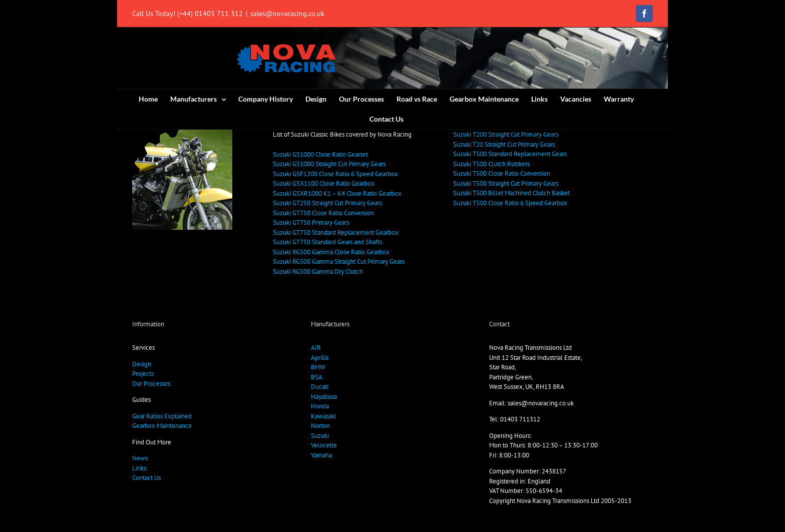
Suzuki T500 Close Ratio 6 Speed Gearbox (510, 203)
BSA (317, 377)
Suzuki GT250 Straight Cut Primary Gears (327, 203)
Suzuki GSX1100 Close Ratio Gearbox (324, 183)
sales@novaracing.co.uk (287, 14)
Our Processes (151, 384)
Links (139, 468)
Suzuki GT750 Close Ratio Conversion (323, 213)
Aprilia (320, 358)
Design (142, 364)
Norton (320, 426)
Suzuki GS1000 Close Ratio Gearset (320, 154)
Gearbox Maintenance (162, 426)
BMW (318, 367)
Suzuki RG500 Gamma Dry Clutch (318, 272)
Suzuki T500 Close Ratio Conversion (502, 173)
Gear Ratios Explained (162, 416)
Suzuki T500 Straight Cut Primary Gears (506, 183)
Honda (320, 406)
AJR (316, 348)
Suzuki (320, 436)
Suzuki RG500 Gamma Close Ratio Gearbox (331, 252)
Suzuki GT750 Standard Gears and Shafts (327, 242)
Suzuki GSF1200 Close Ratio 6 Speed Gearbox (335, 174)
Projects (143, 374)
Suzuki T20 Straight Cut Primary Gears (504, 144)
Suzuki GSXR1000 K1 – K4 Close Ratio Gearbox (337, 193)
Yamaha (321, 455)
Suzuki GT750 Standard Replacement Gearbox (336, 232)
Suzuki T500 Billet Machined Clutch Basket (511, 193)
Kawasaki (323, 416)
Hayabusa (324, 397)
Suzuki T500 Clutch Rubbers (491, 164)
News (140, 458)
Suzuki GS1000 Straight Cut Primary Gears (329, 164)
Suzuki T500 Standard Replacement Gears (510, 154)
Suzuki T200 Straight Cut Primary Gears (506, 134)
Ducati (320, 387)
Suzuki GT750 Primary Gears (311, 222)
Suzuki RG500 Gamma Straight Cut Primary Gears (339, 261)
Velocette (324, 445)
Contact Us (146, 478)
